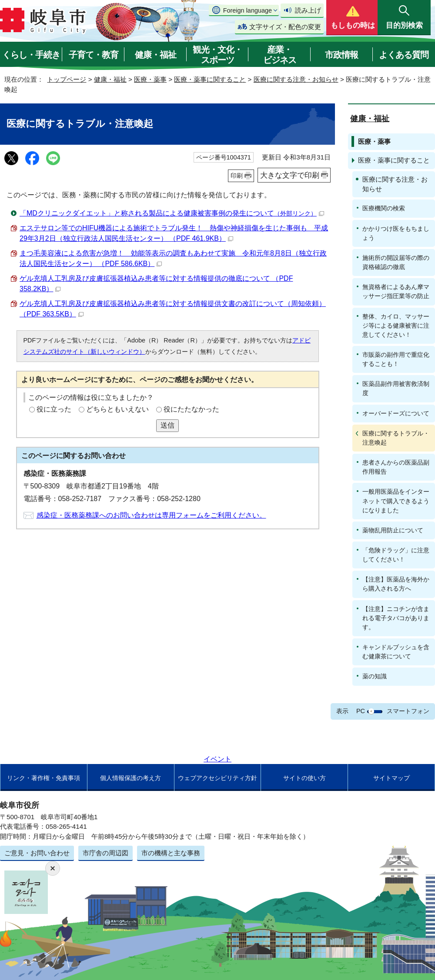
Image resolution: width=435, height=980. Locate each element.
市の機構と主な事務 (171, 853)
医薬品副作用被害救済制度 (396, 388)
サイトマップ (391, 778)
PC (361, 711)
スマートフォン (408, 711)
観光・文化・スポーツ (217, 55)
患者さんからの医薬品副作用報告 (396, 467)
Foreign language (248, 10)
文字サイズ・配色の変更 (285, 27)
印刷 (237, 176)
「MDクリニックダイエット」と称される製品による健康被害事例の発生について (172, 213)
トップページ (67, 79)
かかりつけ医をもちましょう (396, 233)
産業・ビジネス (280, 55)
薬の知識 (375, 676)
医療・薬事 (150, 79)
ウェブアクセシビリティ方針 (217, 778)
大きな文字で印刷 (290, 175)
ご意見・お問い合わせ (37, 853)
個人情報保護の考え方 (130, 778)
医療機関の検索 (384, 208)
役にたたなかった (191, 409)
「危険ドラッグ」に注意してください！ (396, 555)
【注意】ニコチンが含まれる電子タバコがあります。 (396, 618)
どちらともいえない (117, 409)
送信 (167, 425)
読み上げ (308, 10)
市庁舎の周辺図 (105, 853)
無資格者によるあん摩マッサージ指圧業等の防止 (396, 291)
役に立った (54, 409)
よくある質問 (404, 55)
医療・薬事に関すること (210, 79)
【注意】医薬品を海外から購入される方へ (396, 584)
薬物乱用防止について (393, 530)
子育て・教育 (94, 55)
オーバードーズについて (396, 413)
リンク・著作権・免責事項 (43, 778)
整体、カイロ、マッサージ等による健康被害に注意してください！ (396, 326)
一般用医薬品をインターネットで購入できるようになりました (396, 501)
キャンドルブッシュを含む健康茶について (396, 652)
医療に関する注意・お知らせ (296, 79)
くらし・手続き (31, 55)
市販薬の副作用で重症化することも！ (396, 359)
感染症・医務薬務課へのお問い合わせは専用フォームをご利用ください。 (151, 515)
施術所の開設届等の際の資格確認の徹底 (396, 262)
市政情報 (341, 55)
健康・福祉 (156, 55)
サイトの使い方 (304, 778)
